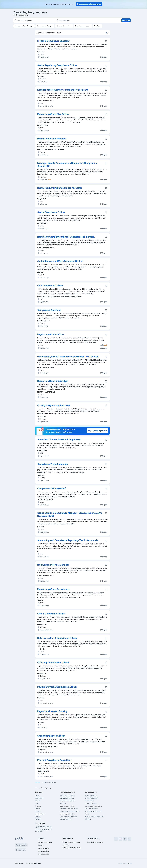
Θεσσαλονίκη (39, 798)
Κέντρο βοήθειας (44, 851)
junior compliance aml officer (68, 817)
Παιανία (37, 811)
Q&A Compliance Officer (50, 286)
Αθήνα (37, 796)
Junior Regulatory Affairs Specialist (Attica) (60, 261)
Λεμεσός (38, 801)
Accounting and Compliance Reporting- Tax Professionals (68, 540)
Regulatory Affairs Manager (52, 139)
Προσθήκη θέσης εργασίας (72, 847)
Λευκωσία (38, 806)
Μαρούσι (38, 809)
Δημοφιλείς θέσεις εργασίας (44, 827)
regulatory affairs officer (67, 796)
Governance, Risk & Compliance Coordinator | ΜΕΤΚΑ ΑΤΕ (68, 357)
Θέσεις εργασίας (43, 848)
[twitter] (125, 839)
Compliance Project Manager (53, 464)
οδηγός (87, 814)
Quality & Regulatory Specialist (54, 405)
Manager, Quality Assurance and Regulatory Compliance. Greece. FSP (67, 165)
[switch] (107, 33)
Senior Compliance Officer (51, 212)
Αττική (37, 803)
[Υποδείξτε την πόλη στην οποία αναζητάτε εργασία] (76, 20)
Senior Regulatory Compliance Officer (57, 65)
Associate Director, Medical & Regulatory (59, 440)
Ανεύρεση (126, 20)
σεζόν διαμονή (89, 801)
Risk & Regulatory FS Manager (53, 565)
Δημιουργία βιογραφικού (97, 431)
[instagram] (120, 839)
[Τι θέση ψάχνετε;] (34, 20)
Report (104, 57)
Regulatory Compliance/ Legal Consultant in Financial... (66, 237)
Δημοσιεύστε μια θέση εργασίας (89, 4)
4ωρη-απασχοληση (91, 803)
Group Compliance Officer (51, 736)
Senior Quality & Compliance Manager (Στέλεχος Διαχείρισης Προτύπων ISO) (70, 514)
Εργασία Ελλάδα (44, 854)
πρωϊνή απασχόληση (91, 798)
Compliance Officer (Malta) (52, 488)
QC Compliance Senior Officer (53, 662)
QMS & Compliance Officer (51, 614)
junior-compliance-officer (67, 806)
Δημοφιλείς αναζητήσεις (44, 788)
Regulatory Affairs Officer (51, 334)
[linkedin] (129, 839)
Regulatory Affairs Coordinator (54, 589)
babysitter (88, 819)
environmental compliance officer (70, 811)
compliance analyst (66, 819)
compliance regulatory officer (69, 809)
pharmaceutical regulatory (68, 801)
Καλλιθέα (38, 819)
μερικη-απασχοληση (91, 809)
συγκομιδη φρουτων (91, 796)
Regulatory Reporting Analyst (53, 381)
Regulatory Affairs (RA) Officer (53, 114)
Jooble (130, 863)
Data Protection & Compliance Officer (57, 638)
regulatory (63, 803)
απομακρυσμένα (40, 814)
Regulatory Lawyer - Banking (52, 711)
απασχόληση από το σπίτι (93, 811)
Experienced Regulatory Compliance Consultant (63, 90)
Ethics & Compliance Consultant (54, 760)
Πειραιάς (38, 817)
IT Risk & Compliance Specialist (54, 41)
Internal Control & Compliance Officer (57, 687)
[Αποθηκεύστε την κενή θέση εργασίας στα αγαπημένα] (106, 41)
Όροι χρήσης (19, 863)
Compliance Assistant (49, 310)
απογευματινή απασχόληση (93, 806)
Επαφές (41, 845)
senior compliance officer (67, 814)
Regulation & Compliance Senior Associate (60, 188)
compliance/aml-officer (67, 798)
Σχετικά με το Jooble (45, 842)
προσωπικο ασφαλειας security (94, 817)
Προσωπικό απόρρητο (33, 863)
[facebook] (116, 839)
